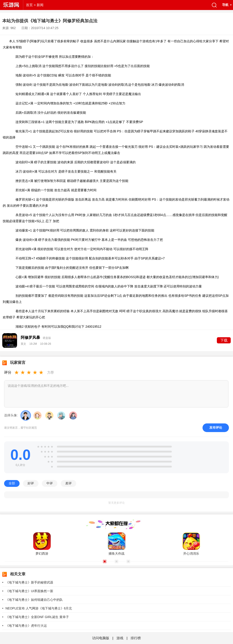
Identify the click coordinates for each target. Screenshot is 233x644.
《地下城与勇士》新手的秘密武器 (29, 582)
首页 (29, 5)
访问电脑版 (101, 638)
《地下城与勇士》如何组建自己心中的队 (34, 600)
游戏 (120, 638)
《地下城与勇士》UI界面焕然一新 (29, 591)
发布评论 (216, 428)
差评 (68, 483)
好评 (31, 483)
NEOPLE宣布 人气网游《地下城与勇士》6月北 (39, 608)
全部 (12, 483)
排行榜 (136, 638)
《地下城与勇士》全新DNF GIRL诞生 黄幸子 (37, 617)
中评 (50, 483)
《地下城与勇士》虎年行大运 (26, 626)
